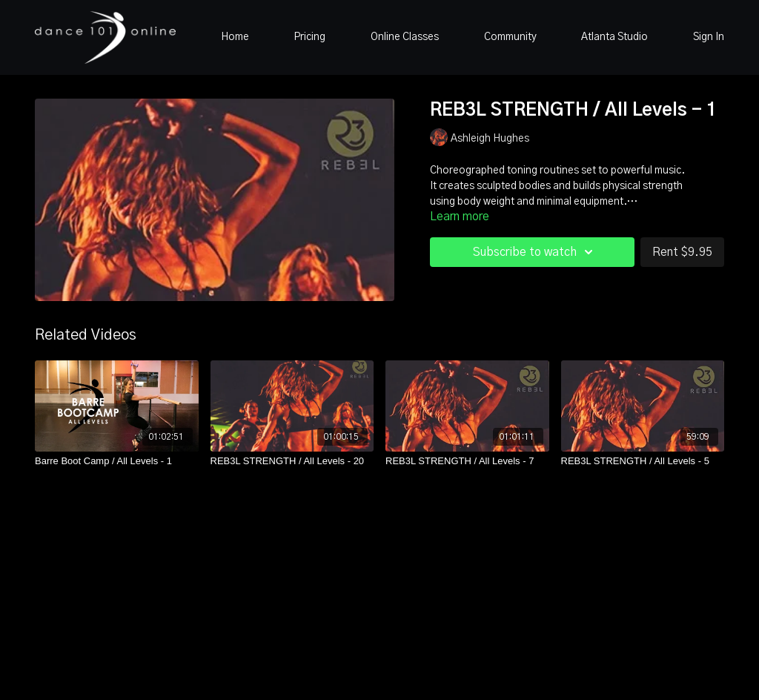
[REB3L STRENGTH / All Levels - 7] (467, 461)
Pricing (309, 37)
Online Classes (405, 37)
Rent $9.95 (682, 252)
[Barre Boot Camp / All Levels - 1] (117, 461)
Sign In (709, 37)
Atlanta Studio (614, 37)
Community (510, 37)
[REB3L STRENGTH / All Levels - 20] (292, 461)
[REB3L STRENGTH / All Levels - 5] (643, 461)
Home (235, 37)
